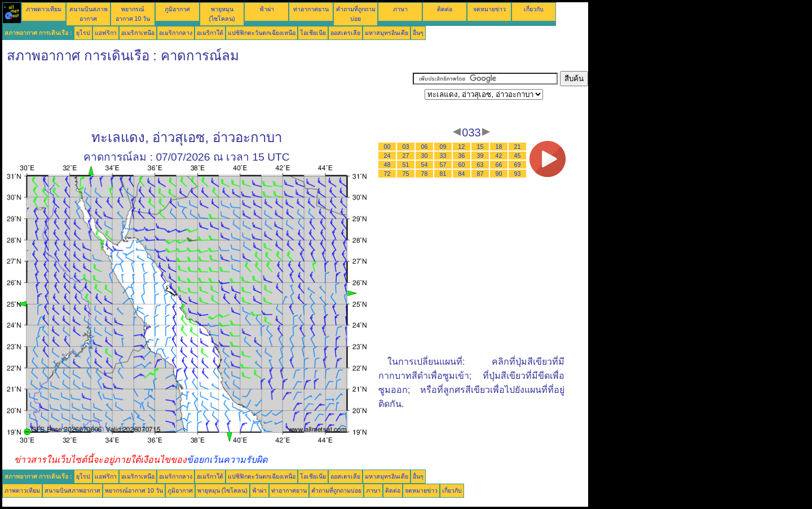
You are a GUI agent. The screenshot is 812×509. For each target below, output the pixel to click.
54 (425, 165)
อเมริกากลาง (176, 33)
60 (462, 165)
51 (406, 165)
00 (387, 147)
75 (406, 174)
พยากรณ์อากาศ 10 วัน (134, 490)
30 (425, 156)
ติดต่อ (445, 9)
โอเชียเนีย (313, 33)
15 (480, 147)
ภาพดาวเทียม (44, 9)
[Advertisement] (208, 96)
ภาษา (400, 9)
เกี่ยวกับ (534, 9)
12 (462, 147)
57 (443, 165)
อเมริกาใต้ (210, 33)
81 (443, 174)
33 (443, 156)
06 (425, 147)
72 (387, 174)
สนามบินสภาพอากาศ (72, 490)
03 (406, 147)
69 (518, 165)
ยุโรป (83, 33)
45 (518, 156)
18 (499, 147)
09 (443, 147)
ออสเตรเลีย (345, 33)
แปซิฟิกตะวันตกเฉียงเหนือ (262, 33)
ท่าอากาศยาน (311, 9)
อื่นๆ (418, 33)
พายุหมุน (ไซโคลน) (222, 490)
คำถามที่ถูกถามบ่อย (336, 490)
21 (518, 147)
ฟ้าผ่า (267, 9)
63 (480, 165)
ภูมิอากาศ (177, 9)
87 (480, 174)
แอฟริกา (106, 33)
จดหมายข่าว (489, 9)
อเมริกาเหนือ (138, 33)
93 (518, 174)
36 (462, 156)
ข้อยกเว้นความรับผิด (227, 460)
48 (387, 165)
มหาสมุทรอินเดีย (387, 33)
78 (425, 174)
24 (387, 156)
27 (406, 156)
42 (499, 156)
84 (462, 174)
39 (480, 156)
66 (499, 165)
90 (499, 174)
